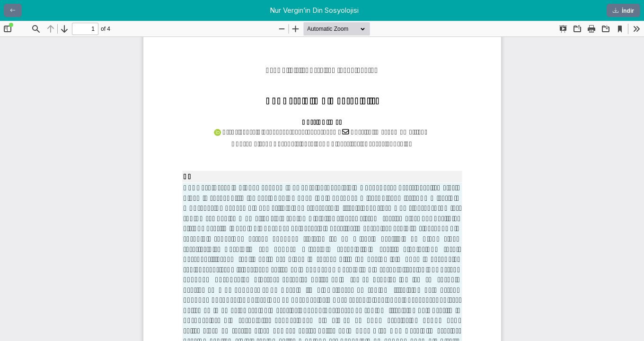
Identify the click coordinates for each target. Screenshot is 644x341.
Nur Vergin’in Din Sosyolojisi (314, 10)
